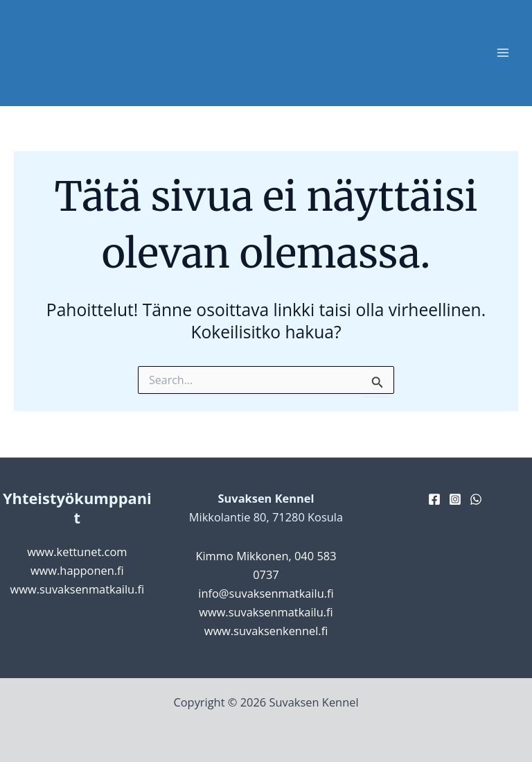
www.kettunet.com (77, 552)
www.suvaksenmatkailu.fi (78, 589)
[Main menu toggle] (503, 53)
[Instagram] (455, 499)
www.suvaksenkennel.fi (266, 631)
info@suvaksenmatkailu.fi (266, 593)
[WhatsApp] (476, 499)
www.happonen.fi (77, 570)
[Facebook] (434, 499)
